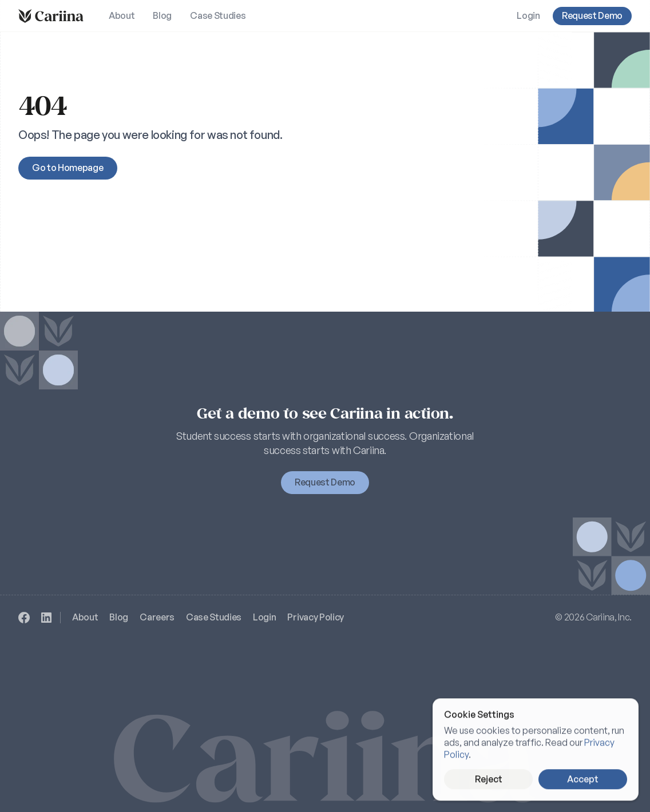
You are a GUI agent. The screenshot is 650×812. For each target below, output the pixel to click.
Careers (157, 617)
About (85, 617)
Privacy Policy (316, 617)
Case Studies (214, 617)
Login (264, 617)
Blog (119, 617)
